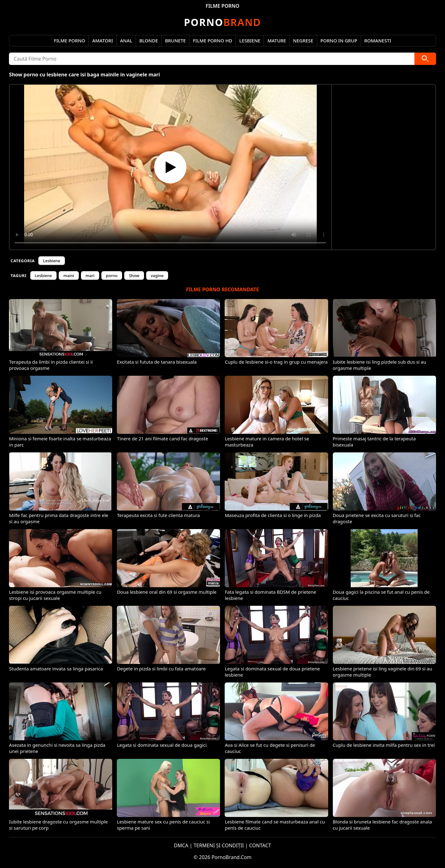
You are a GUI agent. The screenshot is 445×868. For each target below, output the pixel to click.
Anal (126, 41)
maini (69, 276)
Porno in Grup (339, 41)
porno (112, 276)
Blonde (149, 41)
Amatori (102, 41)
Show (134, 276)
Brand (222, 22)
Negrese (303, 41)
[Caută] (425, 59)
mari (90, 276)
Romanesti (378, 41)
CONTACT (260, 845)
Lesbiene (250, 41)
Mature (277, 41)
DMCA (181, 845)
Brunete (175, 41)
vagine (157, 276)
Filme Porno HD (212, 41)
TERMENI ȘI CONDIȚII (219, 845)
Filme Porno (69, 41)
